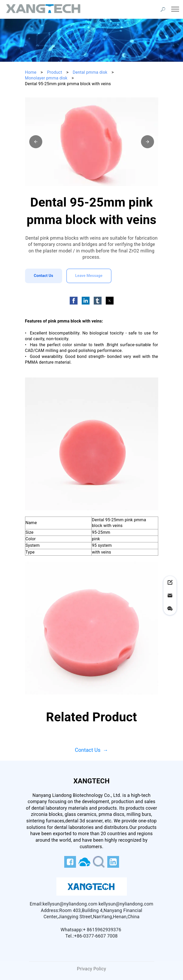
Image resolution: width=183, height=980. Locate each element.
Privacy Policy (92, 969)
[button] (36, 142)
